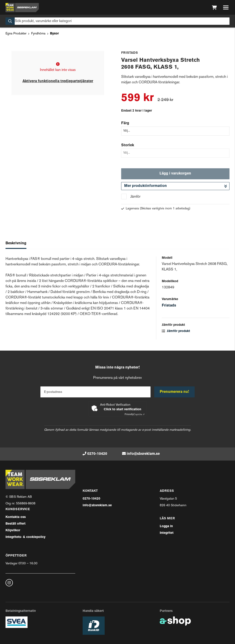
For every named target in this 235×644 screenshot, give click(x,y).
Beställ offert (15, 524)
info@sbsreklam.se (143, 454)
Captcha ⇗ (135, 415)
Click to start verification (122, 409)
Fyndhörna (38, 34)
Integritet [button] (167, 533)
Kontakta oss (16, 517)
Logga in (166, 526)
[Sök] (117, 21)
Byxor (54, 34)
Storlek (128, 145)
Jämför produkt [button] (176, 331)
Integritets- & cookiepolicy (25, 537)
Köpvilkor (13, 530)
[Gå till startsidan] (22, 8)
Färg (125, 123)
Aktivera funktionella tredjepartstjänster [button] (58, 81)
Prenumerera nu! (174, 392)
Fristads (169, 306)
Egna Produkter (16, 34)
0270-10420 (97, 454)
